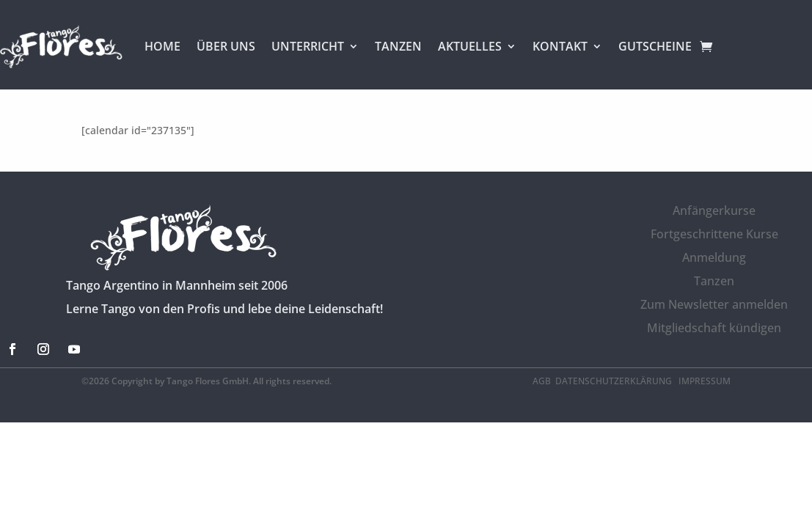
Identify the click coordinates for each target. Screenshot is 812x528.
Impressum (705, 381)
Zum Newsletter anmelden (714, 304)
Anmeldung (714, 257)
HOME (162, 46)
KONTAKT (560, 46)
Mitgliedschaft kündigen (714, 328)
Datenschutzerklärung (615, 381)
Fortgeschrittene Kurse (714, 234)
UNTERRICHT (308, 46)
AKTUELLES (470, 46)
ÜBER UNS (226, 46)
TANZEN (398, 46)
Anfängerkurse (714, 210)
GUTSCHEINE (655, 46)
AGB (542, 381)
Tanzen (714, 281)
